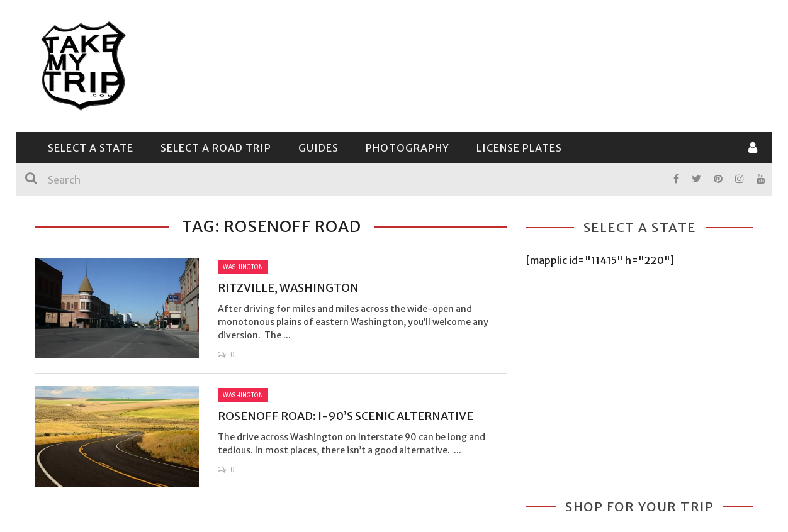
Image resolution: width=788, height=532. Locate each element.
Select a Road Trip (216, 148)
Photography (408, 148)
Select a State (91, 148)
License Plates (519, 148)
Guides (318, 148)
